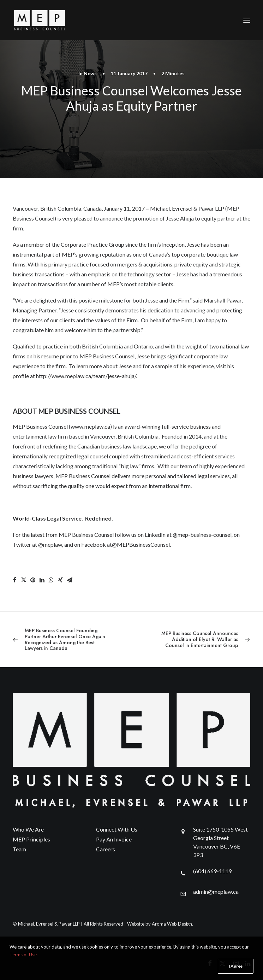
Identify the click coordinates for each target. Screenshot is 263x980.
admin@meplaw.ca (216, 891)
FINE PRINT (23, 945)
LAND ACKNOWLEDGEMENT (102, 945)
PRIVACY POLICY (54, 945)
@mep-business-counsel (202, 535)
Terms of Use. (24, 969)
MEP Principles (31, 839)
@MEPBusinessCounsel (141, 544)
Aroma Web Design (172, 924)
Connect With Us (117, 829)
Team (19, 849)
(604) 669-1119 (212, 871)
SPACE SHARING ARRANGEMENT (165, 945)
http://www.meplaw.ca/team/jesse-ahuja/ (86, 376)
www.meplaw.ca (90, 426)
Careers (106, 849)
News (90, 73)
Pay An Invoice (114, 839)
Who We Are (28, 829)
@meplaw (50, 544)
